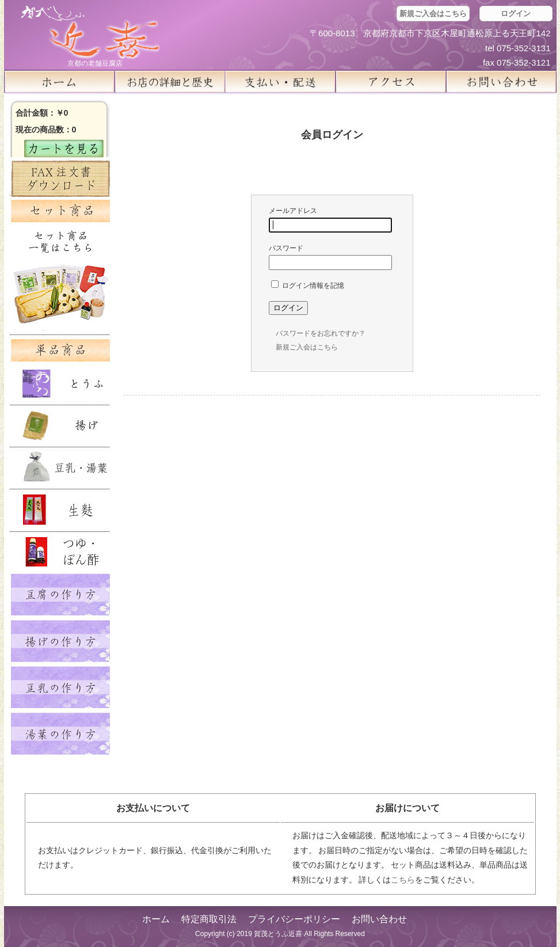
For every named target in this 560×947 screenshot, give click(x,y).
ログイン (516, 14)
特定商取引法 (209, 919)
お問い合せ (501, 82)
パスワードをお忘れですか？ (321, 333)
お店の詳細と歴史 (170, 82)
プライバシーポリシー (294, 919)
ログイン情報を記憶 (308, 286)
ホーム (59, 82)
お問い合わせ (379, 919)
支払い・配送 (280, 82)
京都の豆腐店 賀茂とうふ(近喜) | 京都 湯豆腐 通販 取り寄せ (90, 33)
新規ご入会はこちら (433, 14)
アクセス (391, 82)
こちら (403, 880)
